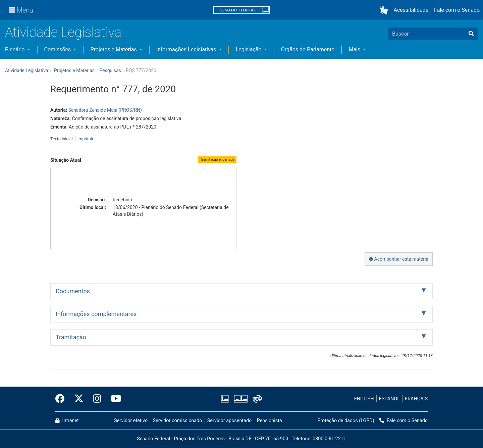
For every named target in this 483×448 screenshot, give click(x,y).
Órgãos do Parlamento (308, 49)
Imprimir (85, 139)
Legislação (249, 49)
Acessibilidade (411, 10)
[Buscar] (471, 34)
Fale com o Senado (457, 10)
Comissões (58, 49)
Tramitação (71, 337)
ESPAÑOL (389, 399)
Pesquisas (110, 70)
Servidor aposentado (229, 421)
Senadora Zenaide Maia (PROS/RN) (105, 110)
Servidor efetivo (131, 421)
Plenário (15, 49)
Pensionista (270, 421)
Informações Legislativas (187, 49)
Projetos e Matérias (114, 49)
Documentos (73, 291)
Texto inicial (62, 139)
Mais (355, 49)
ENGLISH (364, 399)
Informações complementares (96, 314)
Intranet (67, 421)
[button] (385, 10)
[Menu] (21, 10)
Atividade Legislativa (63, 32)
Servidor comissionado (178, 421)
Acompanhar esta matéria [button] (399, 259)
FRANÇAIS (416, 399)
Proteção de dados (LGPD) (346, 421)
